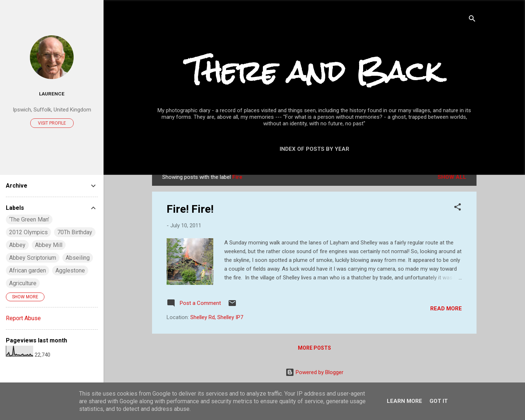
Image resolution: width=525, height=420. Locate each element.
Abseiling (78, 258)
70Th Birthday (75, 232)
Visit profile (52, 123)
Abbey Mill (49, 245)
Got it (439, 401)
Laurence (52, 94)
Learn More (405, 401)
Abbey (17, 245)
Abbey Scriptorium (33, 258)
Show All (452, 177)
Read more (446, 309)
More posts (314, 348)
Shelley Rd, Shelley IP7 (217, 317)
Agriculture (23, 283)
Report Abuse (23, 318)
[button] (458, 208)
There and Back (314, 71)
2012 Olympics (28, 232)
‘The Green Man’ (29, 219)
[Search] (472, 20)
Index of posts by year (314, 149)
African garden (28, 270)
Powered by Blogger (314, 372)
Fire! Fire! (190, 209)
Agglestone (70, 270)
